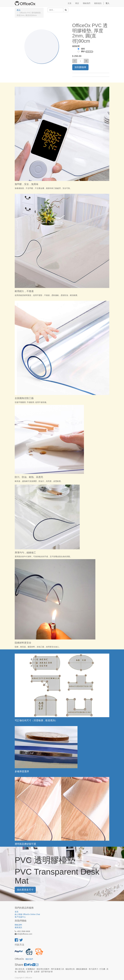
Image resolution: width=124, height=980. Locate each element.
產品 (19, 10)
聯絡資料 (18, 925)
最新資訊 (18, 927)
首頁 (17, 912)
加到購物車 (80, 67)
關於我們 (29, 959)
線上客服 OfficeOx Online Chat (27, 914)
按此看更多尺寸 (25, 890)
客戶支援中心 (20, 917)
